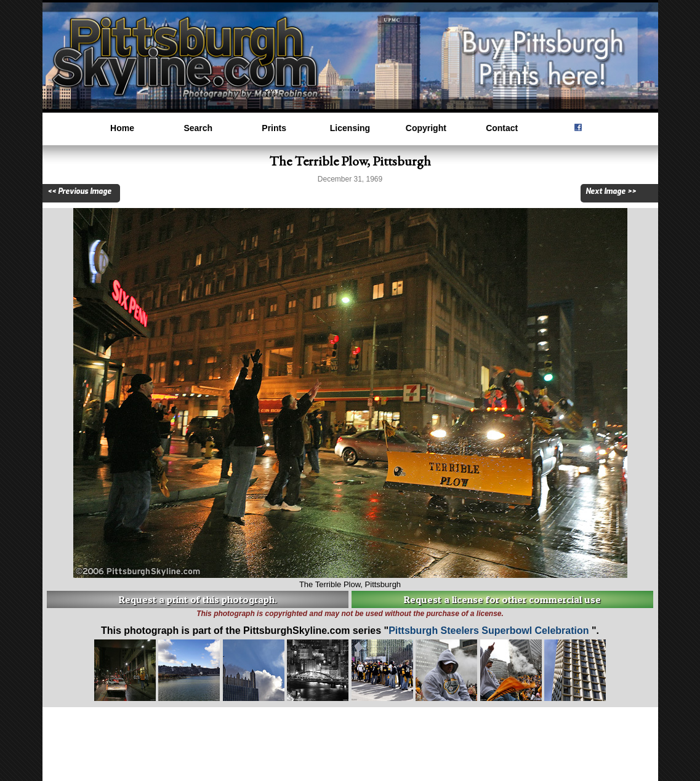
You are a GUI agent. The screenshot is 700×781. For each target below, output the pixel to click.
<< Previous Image (79, 191)
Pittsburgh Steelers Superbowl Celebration (490, 631)
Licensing (350, 128)
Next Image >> (611, 191)
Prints (274, 128)
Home (122, 128)
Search (198, 128)
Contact (502, 128)
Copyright (426, 128)
